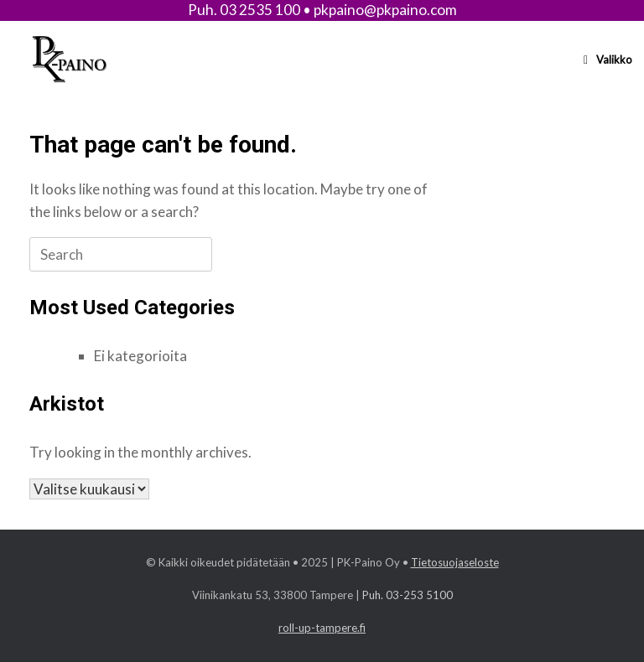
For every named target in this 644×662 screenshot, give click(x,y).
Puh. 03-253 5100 (408, 595)
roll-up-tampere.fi (322, 628)
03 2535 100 (260, 10)
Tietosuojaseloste (455, 562)
